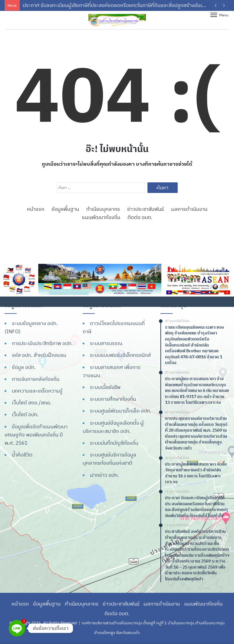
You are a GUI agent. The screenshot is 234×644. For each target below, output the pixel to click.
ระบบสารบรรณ (106, 343)
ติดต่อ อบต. (140, 217)
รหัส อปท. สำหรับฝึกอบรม (39, 355)
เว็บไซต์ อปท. (25, 414)
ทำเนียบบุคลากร (103, 209)
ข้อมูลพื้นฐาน (65, 209)
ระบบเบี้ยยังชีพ (105, 387)
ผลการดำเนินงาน (189, 209)
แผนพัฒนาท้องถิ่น (101, 217)
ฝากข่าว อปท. (104, 475)
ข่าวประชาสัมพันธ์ (145, 209)
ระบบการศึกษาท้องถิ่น (113, 399)
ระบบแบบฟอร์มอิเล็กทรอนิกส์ (120, 355)
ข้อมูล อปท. (24, 367)
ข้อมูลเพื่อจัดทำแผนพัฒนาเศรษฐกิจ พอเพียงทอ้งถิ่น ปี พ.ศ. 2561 (36, 435)
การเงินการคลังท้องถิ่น (36, 379)
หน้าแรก (36, 209)
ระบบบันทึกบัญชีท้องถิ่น (114, 443)
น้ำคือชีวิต (22, 455)
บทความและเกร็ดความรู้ (37, 391)
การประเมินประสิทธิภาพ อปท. (42, 343)
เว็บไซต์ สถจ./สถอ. (32, 403)
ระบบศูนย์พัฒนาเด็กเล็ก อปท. (121, 411)
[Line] (17, 628)
